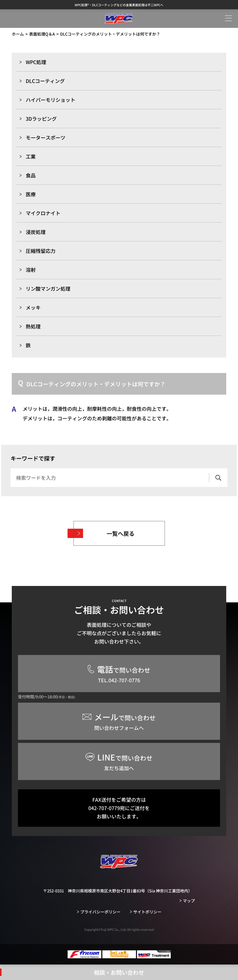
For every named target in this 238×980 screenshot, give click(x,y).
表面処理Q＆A (42, 34)
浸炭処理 (36, 232)
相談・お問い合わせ (119, 972)
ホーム (18, 34)
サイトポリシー (147, 912)
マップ (189, 901)
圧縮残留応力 (41, 251)
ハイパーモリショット (51, 100)
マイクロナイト (43, 213)
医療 (31, 194)
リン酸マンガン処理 (48, 288)
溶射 (31, 270)
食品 (31, 175)
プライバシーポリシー (100, 912)
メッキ (33, 307)
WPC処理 (36, 62)
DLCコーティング (45, 81)
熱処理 (33, 326)
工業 (31, 156)
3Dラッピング (41, 119)
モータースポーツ (46, 137)
